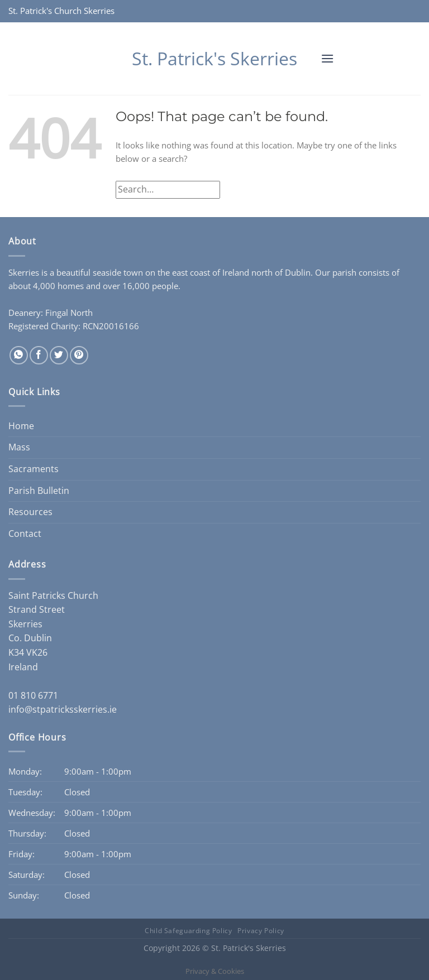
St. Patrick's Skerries (214, 59)
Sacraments (34, 469)
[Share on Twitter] (59, 355)
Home (21, 426)
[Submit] (409, 189)
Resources (30, 512)
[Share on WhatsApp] (19, 355)
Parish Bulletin (39, 491)
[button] (327, 58)
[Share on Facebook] (39, 355)
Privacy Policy (261, 931)
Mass (19, 447)
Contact (25, 534)
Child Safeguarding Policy (188, 931)
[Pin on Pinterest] (79, 355)
